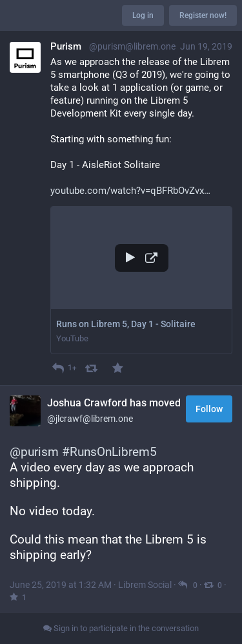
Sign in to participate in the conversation (121, 628)
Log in (143, 15)
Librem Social (145, 585)
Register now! (203, 15)
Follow (209, 409)
